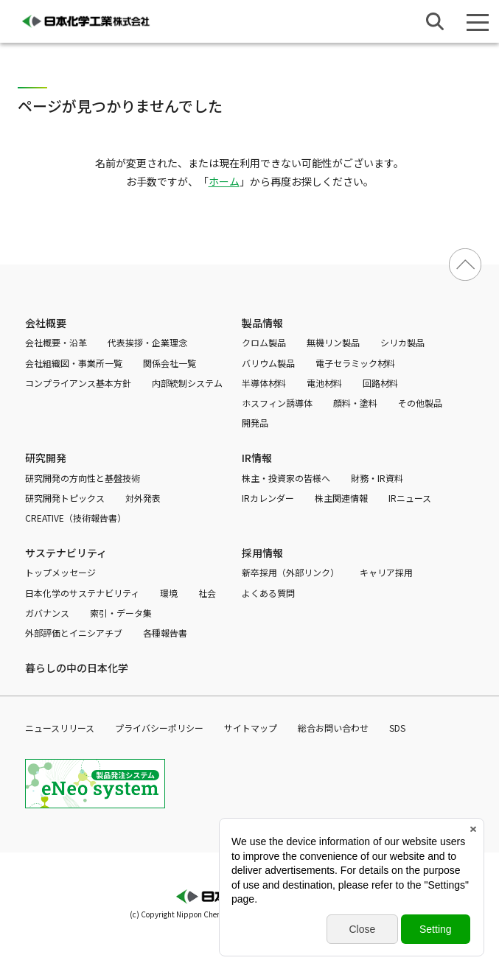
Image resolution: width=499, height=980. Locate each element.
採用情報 (262, 553)
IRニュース (410, 498)
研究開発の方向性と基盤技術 (83, 478)
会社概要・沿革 (56, 342)
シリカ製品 (402, 342)
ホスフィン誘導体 (277, 403)
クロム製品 (264, 342)
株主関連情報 (341, 498)
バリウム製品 (268, 363)
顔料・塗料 (355, 403)
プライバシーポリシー (159, 728)
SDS (397, 728)
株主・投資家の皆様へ (286, 478)
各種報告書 (165, 633)
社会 (207, 593)
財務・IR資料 (377, 478)
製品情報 (262, 323)
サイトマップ (251, 728)
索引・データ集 (121, 613)
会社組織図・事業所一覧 (74, 363)
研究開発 (46, 458)
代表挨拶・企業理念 (147, 342)
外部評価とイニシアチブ (74, 633)
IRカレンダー (268, 498)
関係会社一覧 (170, 363)
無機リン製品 (333, 342)
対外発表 (143, 498)
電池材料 (324, 383)
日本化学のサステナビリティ (82, 593)
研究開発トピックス (65, 498)
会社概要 (46, 323)
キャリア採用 (386, 572)
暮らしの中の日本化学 (77, 668)
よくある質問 (268, 593)
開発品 (255, 423)
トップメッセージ (60, 572)
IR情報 (257, 458)
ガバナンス (47, 613)
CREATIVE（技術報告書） (76, 518)
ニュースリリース (60, 728)
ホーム (224, 181)
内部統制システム (187, 383)
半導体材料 (264, 383)
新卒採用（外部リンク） (290, 572)
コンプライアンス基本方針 (78, 383)
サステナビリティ (66, 553)
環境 (169, 593)
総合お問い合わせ (333, 728)
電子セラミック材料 (355, 363)
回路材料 (380, 383)
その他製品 (420, 403)
